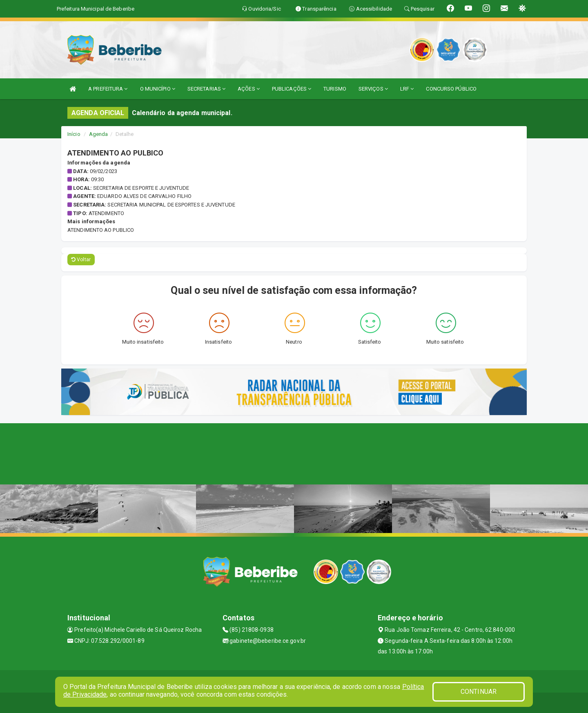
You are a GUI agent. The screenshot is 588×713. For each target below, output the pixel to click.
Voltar (81, 260)
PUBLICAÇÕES (292, 89)
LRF (407, 89)
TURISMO (335, 89)
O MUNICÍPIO (158, 89)
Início (74, 134)
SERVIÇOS (373, 89)
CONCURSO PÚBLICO (451, 89)
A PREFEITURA (108, 89)
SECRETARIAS (206, 89)
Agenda (99, 134)
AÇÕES (249, 89)
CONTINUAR (479, 692)
